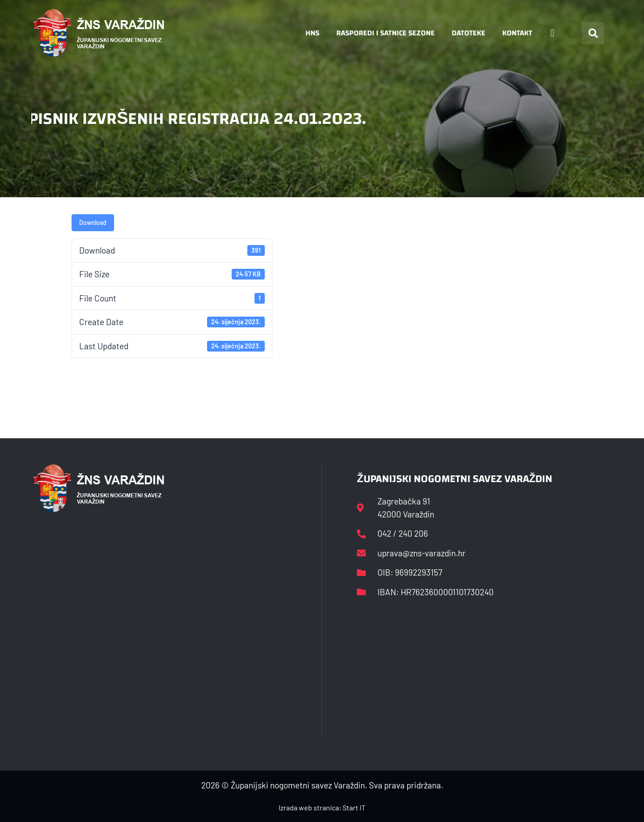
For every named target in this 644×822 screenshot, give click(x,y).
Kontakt (517, 33)
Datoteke (468, 33)
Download (93, 222)
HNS (312, 33)
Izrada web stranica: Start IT (322, 807)
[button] (593, 33)
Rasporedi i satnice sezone (386, 33)
